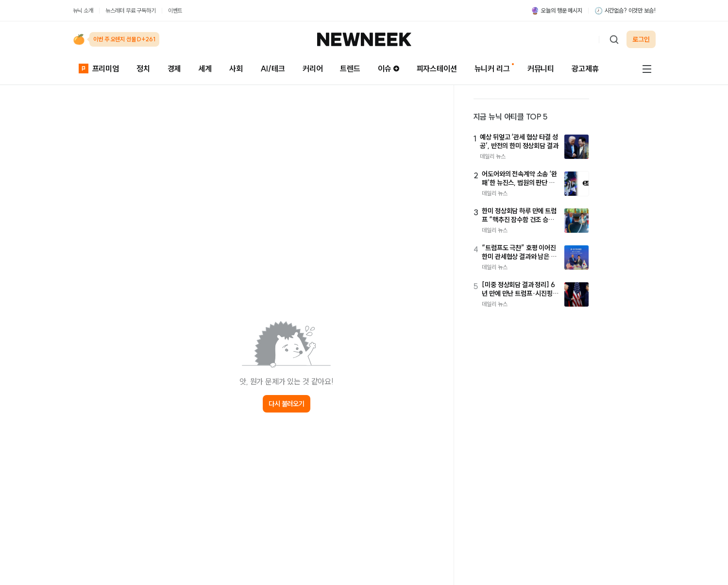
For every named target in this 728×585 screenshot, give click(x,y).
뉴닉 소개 (83, 10)
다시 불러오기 (287, 404)
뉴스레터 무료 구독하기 (131, 10)
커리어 (313, 69)
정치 (143, 69)
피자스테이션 (437, 69)
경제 (174, 69)
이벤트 (175, 10)
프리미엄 (99, 68)
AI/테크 (273, 69)
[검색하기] (614, 39)
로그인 (641, 39)
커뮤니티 (541, 69)
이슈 (389, 69)
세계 (205, 69)
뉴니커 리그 (492, 69)
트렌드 (350, 69)
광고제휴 (585, 69)
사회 (236, 69)
